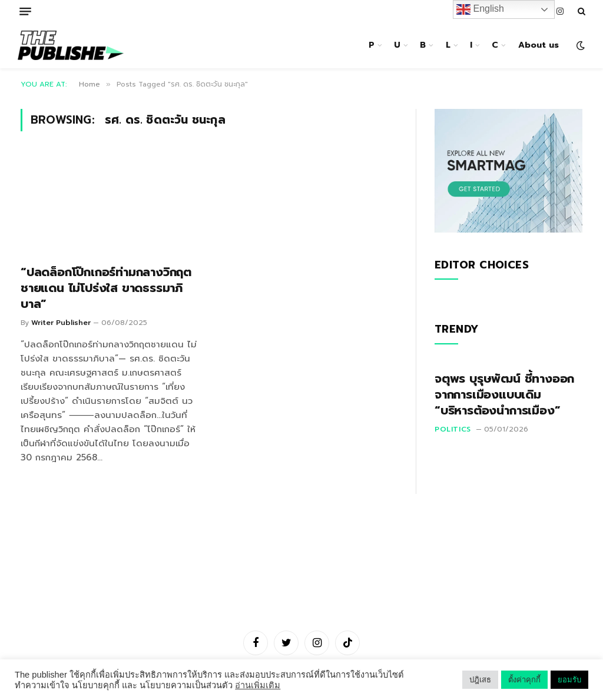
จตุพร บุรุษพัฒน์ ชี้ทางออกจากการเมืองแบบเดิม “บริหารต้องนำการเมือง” (504, 395)
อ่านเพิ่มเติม (258, 685)
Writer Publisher (61, 323)
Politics (453, 429)
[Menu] (25, 11)
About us (539, 45)
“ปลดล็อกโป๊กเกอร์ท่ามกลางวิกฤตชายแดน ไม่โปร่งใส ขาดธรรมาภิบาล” (106, 288)
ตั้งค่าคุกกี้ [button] (524, 680)
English (480, 9)
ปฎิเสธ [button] (480, 680)
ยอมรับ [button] (569, 680)
